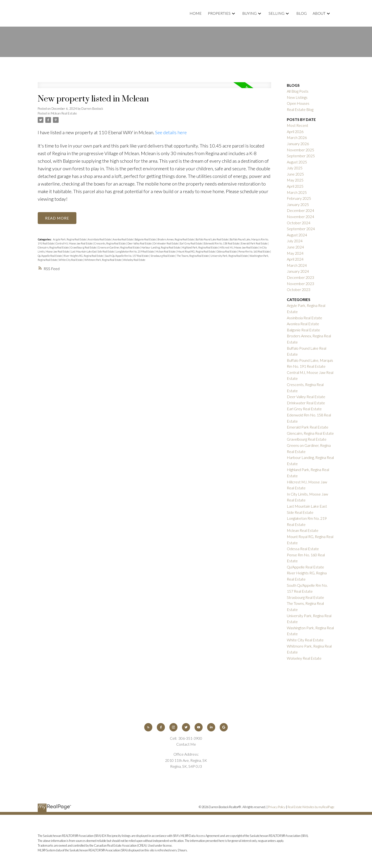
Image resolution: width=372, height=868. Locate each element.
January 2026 (298, 144)
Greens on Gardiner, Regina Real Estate (119, 248)
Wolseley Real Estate (134, 260)
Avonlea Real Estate (123, 240)
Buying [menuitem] (249, 13)
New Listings (297, 97)
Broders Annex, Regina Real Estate (176, 240)
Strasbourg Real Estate (163, 256)
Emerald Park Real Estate (254, 244)
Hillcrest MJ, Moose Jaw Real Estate (239, 248)
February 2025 (299, 198)
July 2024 (295, 241)
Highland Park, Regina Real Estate (200, 248)
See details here (171, 132)
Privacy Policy (277, 807)
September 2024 (301, 229)
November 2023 (300, 284)
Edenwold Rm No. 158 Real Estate (222, 244)
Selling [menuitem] (277, 13)
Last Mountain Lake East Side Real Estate (93, 252)
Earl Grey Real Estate (191, 244)
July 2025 (295, 168)
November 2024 (300, 217)
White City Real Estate (71, 260)
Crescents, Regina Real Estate (110, 244)
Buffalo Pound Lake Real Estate (212, 240)
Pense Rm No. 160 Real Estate (254, 252)
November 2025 (300, 150)
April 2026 (295, 131)
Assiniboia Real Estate (100, 240)
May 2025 (295, 180)
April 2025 (295, 186)
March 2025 (297, 192)
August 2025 (297, 162)
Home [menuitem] (196, 13)
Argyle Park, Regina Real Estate (70, 240)
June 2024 (295, 247)
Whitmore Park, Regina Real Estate (103, 260)
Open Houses (298, 103)
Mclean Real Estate (64, 113)
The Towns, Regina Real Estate (193, 256)
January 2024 (298, 271)
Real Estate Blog (300, 109)
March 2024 (297, 265)
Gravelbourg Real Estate (84, 248)
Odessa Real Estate (227, 252)
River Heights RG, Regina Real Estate (84, 256)
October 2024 (299, 223)
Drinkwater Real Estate (166, 244)
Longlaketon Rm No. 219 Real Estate (135, 252)
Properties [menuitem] (219, 13)
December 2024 (300, 210)
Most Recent (298, 125)
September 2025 (301, 156)
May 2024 (295, 253)
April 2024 (295, 259)
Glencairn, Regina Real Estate (53, 248)
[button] (148, 727)
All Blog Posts (298, 91)
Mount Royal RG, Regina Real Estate (196, 252)
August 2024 (297, 235)
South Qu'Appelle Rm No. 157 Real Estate (127, 256)
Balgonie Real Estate (146, 240)
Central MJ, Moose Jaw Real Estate (74, 244)
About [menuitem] (319, 13)
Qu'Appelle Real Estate (50, 256)
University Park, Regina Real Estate (229, 256)
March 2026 (297, 137)
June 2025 (295, 174)
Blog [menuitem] (302, 13)
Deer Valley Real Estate (140, 244)
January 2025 (298, 204)
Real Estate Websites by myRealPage (311, 807)
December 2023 (300, 277)
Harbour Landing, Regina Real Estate (161, 248)
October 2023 (299, 289)
